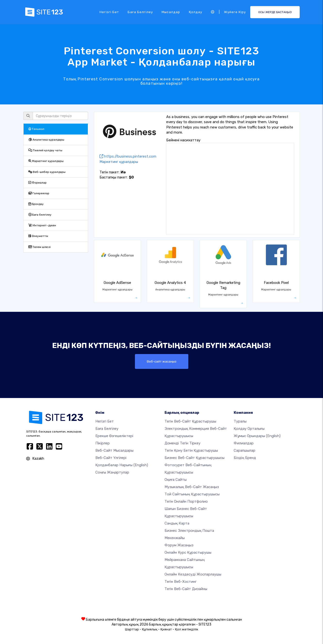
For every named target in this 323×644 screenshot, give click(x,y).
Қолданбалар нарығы (122, 465)
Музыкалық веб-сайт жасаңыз (192, 487)
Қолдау (195, 12)
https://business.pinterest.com (128, 156)
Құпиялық (150, 629)
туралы (240, 421)
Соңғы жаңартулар (112, 472)
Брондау (36, 204)
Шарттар (132, 629)
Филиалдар (244, 443)
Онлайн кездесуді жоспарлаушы (193, 574)
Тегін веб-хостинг (181, 582)
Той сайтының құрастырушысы (192, 494)
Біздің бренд (245, 458)
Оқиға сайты (176, 480)
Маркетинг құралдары (46, 161)
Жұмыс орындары (257, 436)
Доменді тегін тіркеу (182, 443)
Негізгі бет (109, 12)
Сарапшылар (244, 450)
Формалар (37, 183)
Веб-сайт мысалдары (114, 450)
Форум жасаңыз (179, 545)
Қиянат (166, 629)
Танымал (36, 129)
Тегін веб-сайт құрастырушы (190, 421)
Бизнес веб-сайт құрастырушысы (195, 458)
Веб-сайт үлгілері (111, 458)
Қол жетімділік (187, 629)
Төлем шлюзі (40, 247)
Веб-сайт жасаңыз (161, 361)
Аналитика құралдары (46, 140)
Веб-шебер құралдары (47, 172)
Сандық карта (177, 523)
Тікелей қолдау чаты (45, 150)
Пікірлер (103, 443)
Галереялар (39, 193)
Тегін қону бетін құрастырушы (191, 450)
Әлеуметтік (38, 236)
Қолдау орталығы (249, 429)
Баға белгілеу (140, 12)
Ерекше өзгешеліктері (114, 436)
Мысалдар (171, 12)
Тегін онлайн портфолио (186, 501)
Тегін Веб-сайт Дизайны (186, 589)
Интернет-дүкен (42, 225)
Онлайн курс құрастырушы (188, 552)
